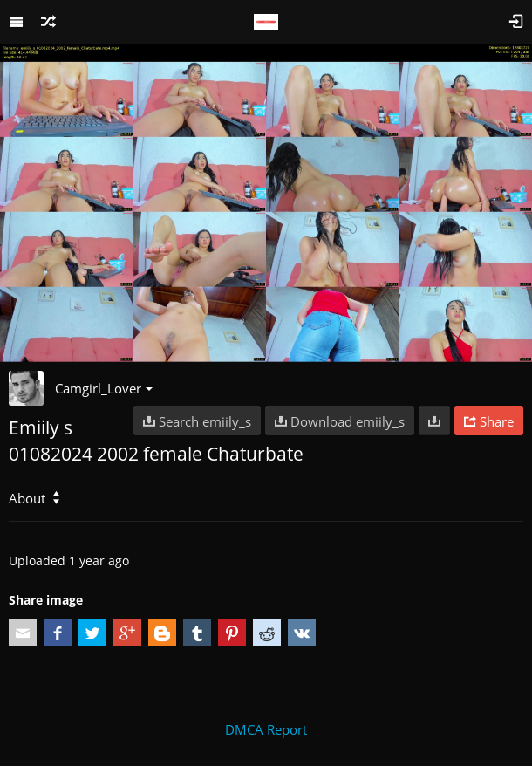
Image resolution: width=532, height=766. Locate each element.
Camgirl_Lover (104, 388)
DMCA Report (266, 729)
